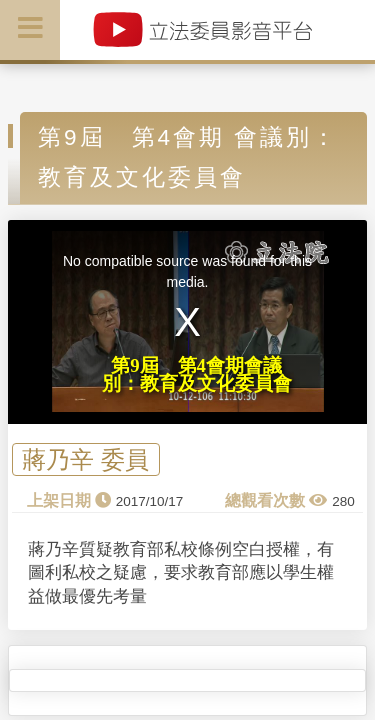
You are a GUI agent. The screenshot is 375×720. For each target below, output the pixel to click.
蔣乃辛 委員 (85, 459)
